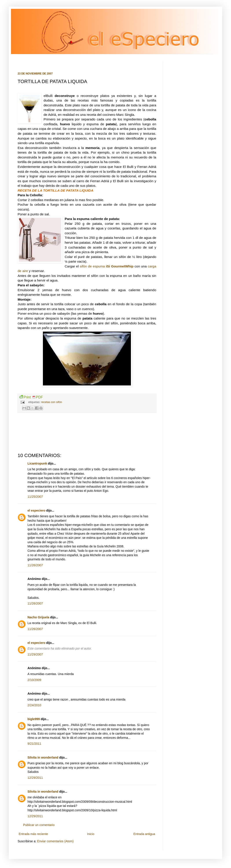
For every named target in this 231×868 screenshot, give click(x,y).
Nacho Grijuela (38, 617)
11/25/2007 (35, 497)
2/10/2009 (34, 680)
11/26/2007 (35, 565)
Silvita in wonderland (43, 757)
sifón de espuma (107, 266)
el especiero (36, 510)
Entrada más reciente (33, 834)
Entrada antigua (144, 834)
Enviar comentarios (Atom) (55, 841)
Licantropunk (37, 463)
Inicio (91, 834)
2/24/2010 (34, 705)
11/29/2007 (35, 654)
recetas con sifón (52, 402)
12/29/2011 (35, 778)
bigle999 (34, 719)
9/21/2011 (34, 744)
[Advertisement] (87, 433)
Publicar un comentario (39, 825)
